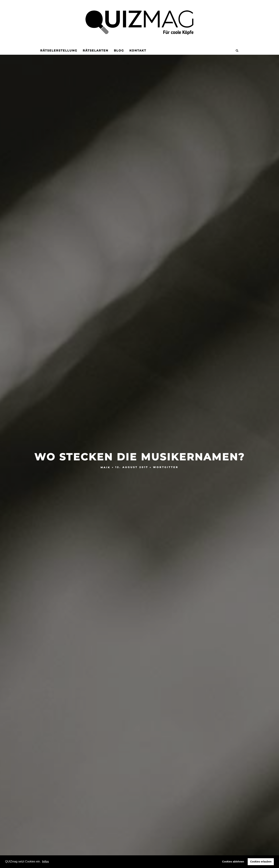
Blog (119, 51)
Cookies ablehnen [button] (233, 862)
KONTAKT (138, 51)
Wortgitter (166, 467)
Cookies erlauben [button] (261, 862)
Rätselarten (96, 51)
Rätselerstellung (59, 51)
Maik (106, 467)
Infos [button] (46, 861)
